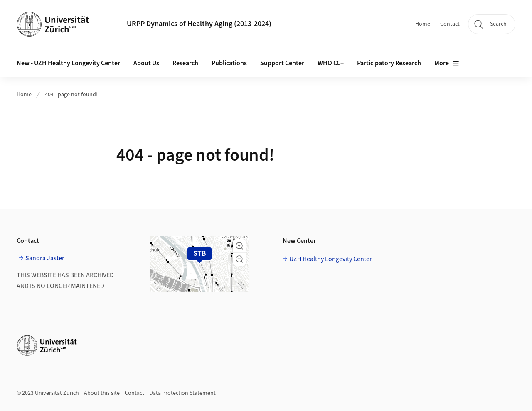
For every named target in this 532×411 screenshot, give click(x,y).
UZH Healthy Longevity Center (331, 259)
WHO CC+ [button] (331, 63)
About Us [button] (146, 63)
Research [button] (185, 63)
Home (423, 24)
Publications (229, 63)
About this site (102, 393)
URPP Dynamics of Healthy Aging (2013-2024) (199, 24)
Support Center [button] (282, 63)
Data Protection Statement (182, 393)
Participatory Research (389, 63)
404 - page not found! (71, 95)
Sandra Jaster (45, 258)
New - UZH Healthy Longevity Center (68, 63)
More (447, 64)
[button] (239, 246)
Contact (450, 24)
